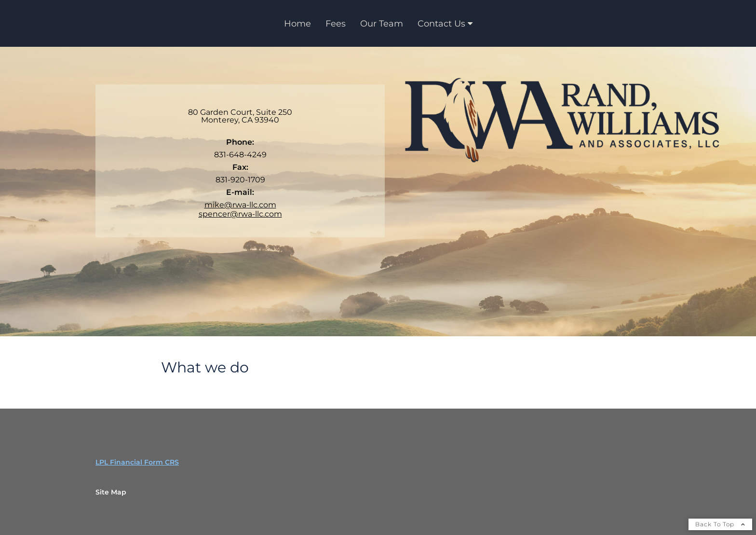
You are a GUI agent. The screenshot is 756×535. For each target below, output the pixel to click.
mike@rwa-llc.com (240, 205)
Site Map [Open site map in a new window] (111, 492)
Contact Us (441, 24)
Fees (336, 24)
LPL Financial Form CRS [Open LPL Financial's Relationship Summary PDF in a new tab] (137, 462)
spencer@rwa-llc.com (240, 214)
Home (297, 24)
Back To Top (720, 524)
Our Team (382, 24)
